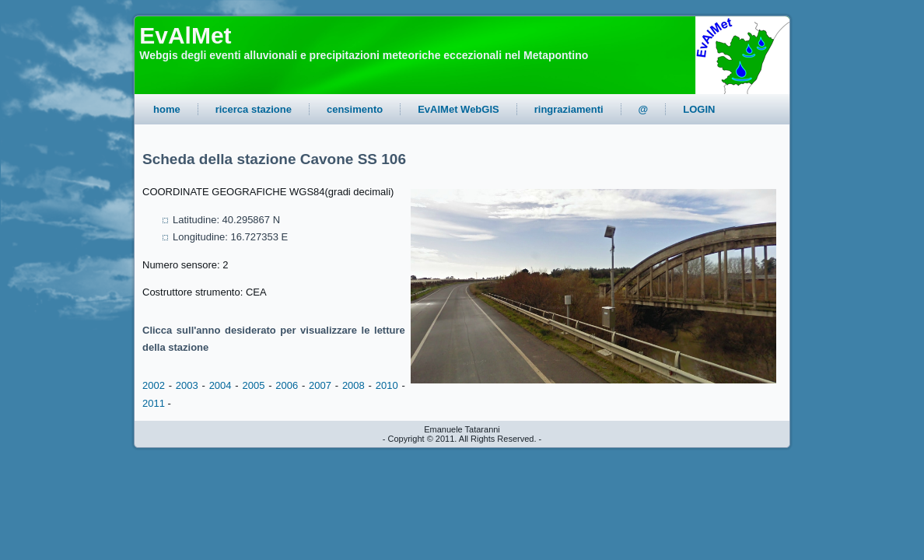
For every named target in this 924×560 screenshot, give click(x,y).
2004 (220, 385)
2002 (154, 385)
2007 (320, 385)
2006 (287, 385)
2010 (387, 385)
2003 (187, 385)
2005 (253, 385)
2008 (353, 385)
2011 (154, 403)
